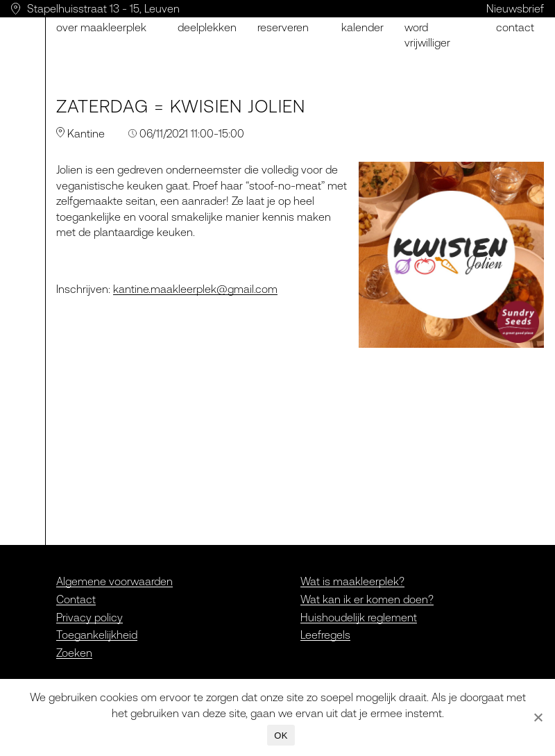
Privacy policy (89, 617)
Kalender (362, 27)
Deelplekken (207, 27)
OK (281, 736)
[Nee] (538, 717)
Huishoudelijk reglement (359, 617)
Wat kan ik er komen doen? (367, 599)
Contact (515, 27)
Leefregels (325, 635)
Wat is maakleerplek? (352, 581)
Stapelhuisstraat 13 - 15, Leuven (103, 8)
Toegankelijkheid (97, 635)
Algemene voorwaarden (114, 581)
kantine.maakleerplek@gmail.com (195, 289)
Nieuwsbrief (515, 8)
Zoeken (74, 653)
